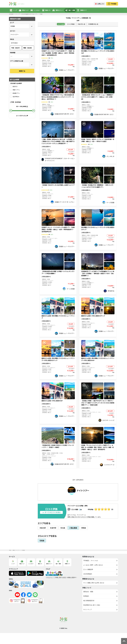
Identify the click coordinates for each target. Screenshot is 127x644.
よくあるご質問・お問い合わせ (93, 565)
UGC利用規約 (88, 574)
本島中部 (53, 528)
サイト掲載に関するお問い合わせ (94, 583)
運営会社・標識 (88, 592)
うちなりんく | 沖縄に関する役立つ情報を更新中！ (61, 578)
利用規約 (86, 596)
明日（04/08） (28, 48)
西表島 (84, 528)
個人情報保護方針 (89, 601)
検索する (22, 71)
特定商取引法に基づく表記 (92, 605)
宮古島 (63, 528)
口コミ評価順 (71, 24)
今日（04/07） (16, 48)
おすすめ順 (61, 24)
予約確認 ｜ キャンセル (91, 561)
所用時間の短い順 (93, 24)
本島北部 (43, 528)
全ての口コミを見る (51, 512)
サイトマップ (88, 610)
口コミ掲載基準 (88, 569)
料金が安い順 (81, 24)
